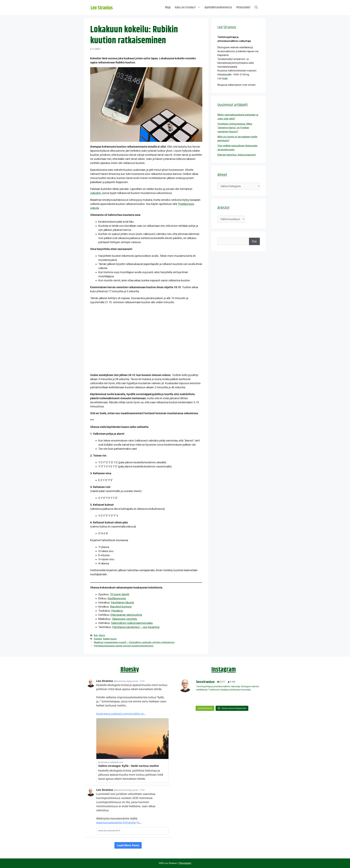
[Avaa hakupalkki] (256, 8)
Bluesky (130, 670)
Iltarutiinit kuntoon (121, 607)
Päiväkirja (117, 611)
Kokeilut (98, 639)
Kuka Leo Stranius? (189, 8)
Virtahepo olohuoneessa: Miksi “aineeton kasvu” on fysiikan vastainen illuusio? (235, 128)
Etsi (254, 241)
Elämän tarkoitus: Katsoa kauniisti (237, 155)
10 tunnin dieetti (120, 594)
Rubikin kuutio (110, 639)
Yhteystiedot (243, 8)
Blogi (168, 8)
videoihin (96, 193)
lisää (225, 78)
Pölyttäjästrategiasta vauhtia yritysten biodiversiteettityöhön (124, 646)
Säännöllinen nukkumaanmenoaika (132, 623)
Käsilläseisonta (117, 598)
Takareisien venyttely (124, 619)
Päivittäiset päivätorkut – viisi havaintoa (136, 627)
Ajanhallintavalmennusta (218, 8)
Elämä (102, 635)
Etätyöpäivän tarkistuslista (126, 615)
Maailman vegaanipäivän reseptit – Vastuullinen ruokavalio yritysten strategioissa (134, 642)
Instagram (224, 670)
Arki (96, 635)
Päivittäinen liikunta (122, 603)
